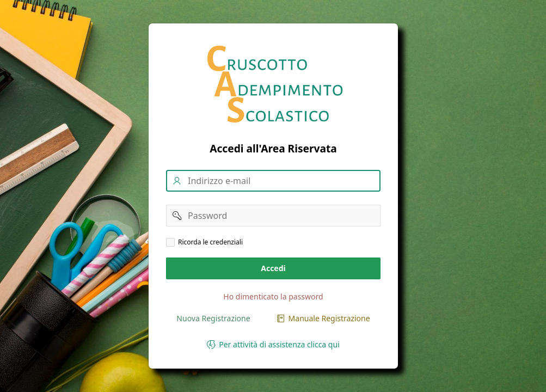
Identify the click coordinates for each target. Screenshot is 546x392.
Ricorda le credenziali (210, 242)
